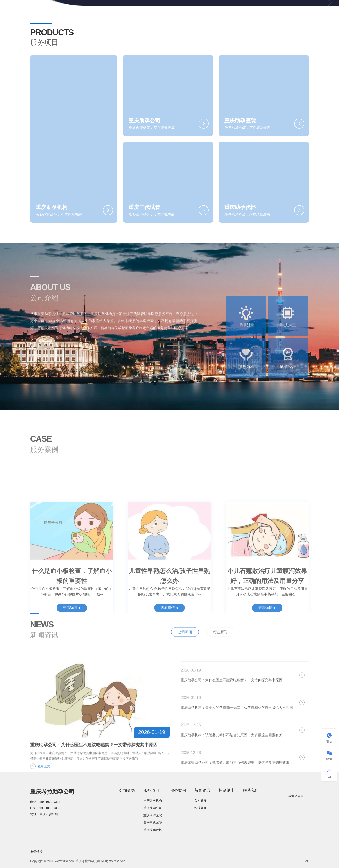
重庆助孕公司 (153, 808)
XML (306, 861)
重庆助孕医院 (153, 815)
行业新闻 (220, 644)
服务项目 (176, 11)
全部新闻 (297, 643)
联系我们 (279, 11)
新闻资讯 (228, 11)
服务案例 (202, 11)
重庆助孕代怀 (153, 830)
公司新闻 (185, 644)
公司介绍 (150, 11)
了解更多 (44, 350)
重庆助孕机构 (153, 801)
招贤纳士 (254, 11)
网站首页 (126, 11)
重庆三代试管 (153, 823)
